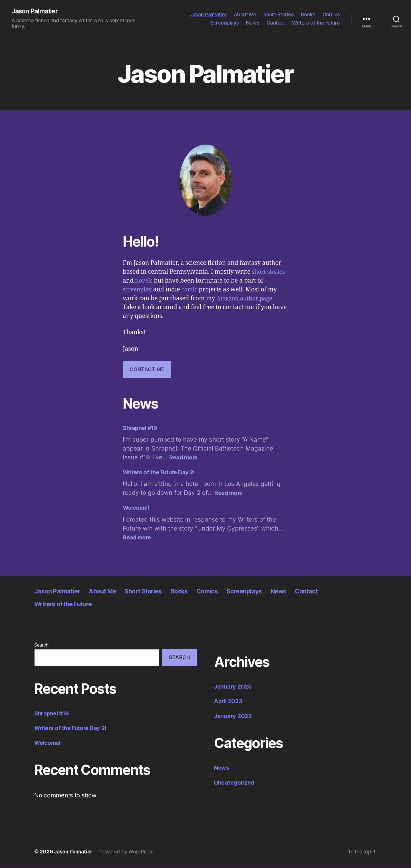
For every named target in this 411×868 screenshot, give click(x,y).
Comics (331, 14)
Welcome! (137, 508)
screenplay (138, 290)
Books (308, 14)
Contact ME (147, 370)
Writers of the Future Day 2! (161, 472)
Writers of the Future (316, 23)
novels (144, 281)
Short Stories (279, 14)
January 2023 (234, 716)
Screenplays (225, 23)
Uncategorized (235, 783)
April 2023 (229, 702)
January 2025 (234, 687)
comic (192, 290)
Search (41, 645)
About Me (245, 14)
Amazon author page (246, 299)
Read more (184, 458)
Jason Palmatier (36, 11)
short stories (269, 272)
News (253, 23)
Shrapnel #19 (141, 428)
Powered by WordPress (128, 852)
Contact (276, 23)
